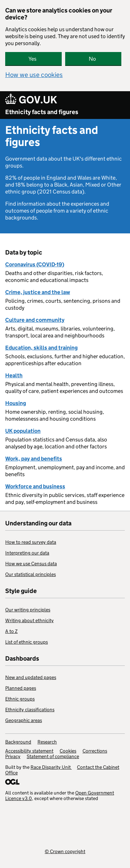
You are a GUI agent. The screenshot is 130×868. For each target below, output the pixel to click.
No (92, 59)
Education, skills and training (41, 348)
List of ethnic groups (27, 642)
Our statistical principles (31, 574)
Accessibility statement (29, 751)
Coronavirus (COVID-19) (35, 264)
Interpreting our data (27, 553)
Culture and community (35, 320)
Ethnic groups (20, 699)
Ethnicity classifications (30, 710)
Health (14, 375)
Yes (32, 59)
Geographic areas (24, 720)
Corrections (95, 751)
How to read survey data (31, 542)
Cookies (68, 751)
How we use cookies (34, 75)
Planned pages (21, 688)
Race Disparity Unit (51, 767)
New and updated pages (31, 677)
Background (18, 742)
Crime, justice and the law (38, 292)
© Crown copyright (65, 851)
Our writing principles (28, 610)
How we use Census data (31, 564)
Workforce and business (35, 486)
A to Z (11, 631)
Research (47, 742)
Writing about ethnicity (29, 620)
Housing (16, 403)
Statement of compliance (53, 756)
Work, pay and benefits (34, 459)
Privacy (13, 756)
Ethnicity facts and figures (42, 112)
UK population (23, 431)
